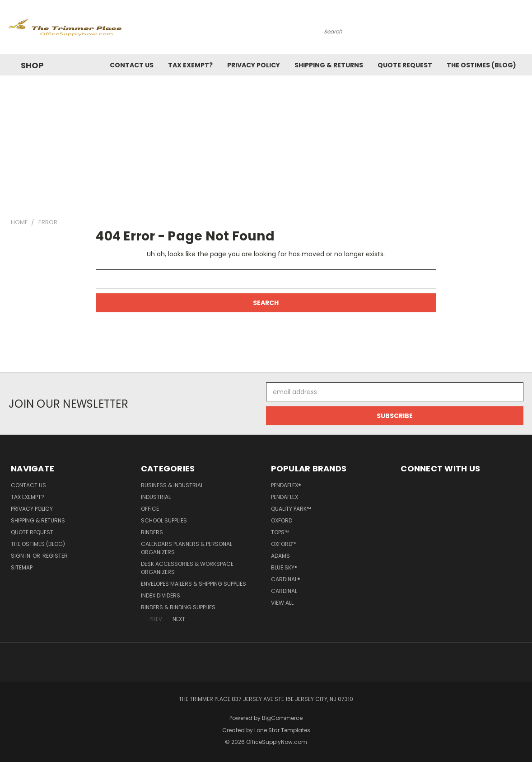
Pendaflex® (286, 485)
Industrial (156, 497)
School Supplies (164, 520)
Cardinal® (286, 579)
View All (282, 603)
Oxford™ (284, 544)
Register (55, 556)
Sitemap (22, 567)
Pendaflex (285, 497)
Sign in (21, 556)
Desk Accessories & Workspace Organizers (187, 568)
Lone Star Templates (282, 730)
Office (150, 509)
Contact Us (132, 65)
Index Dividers (161, 595)
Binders (152, 532)
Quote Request (405, 65)
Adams (280, 556)
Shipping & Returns (329, 65)
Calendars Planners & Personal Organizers (187, 548)
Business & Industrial (172, 485)
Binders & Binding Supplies (178, 607)
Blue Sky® (284, 567)
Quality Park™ (291, 509)
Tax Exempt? (190, 65)
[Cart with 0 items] (521, 29)
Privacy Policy (254, 65)
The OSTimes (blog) (481, 65)
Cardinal (284, 591)
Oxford (282, 520)
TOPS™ (280, 532)
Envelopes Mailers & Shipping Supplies (194, 584)
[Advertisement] (266, 143)
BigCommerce (282, 718)
